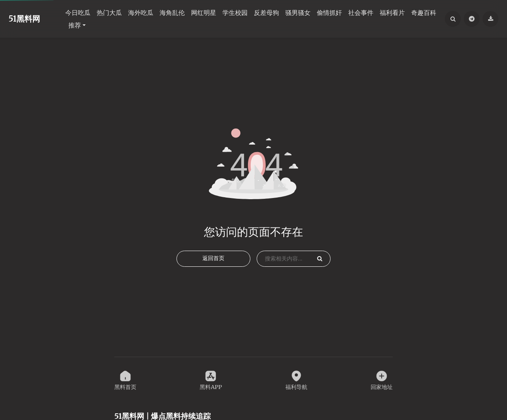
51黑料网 (24, 19)
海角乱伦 (172, 13)
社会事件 (361, 13)
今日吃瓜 (78, 13)
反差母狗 (266, 13)
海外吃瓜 (141, 13)
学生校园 (235, 13)
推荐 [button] (75, 25)
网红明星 (204, 13)
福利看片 (392, 13)
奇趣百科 (424, 13)
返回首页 (213, 268)
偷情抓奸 (329, 13)
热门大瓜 (109, 13)
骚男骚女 (298, 13)
